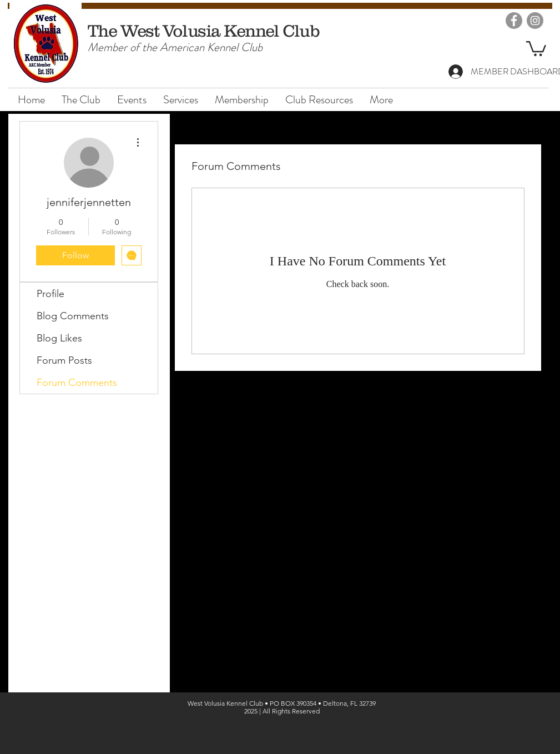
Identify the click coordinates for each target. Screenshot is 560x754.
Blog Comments (73, 316)
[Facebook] (514, 21)
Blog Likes (59, 338)
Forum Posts (64, 360)
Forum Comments (77, 383)
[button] (536, 48)
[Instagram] (535, 21)
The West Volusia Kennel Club (204, 31)
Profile (51, 294)
